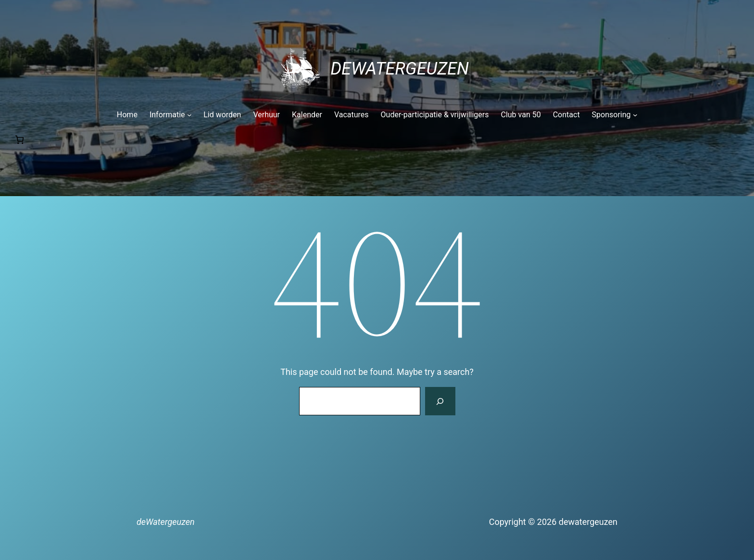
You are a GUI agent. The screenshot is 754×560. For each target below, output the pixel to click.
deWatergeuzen (400, 69)
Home (127, 115)
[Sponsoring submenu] (615, 115)
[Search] (440, 401)
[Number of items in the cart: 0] (19, 140)
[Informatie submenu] (170, 115)
